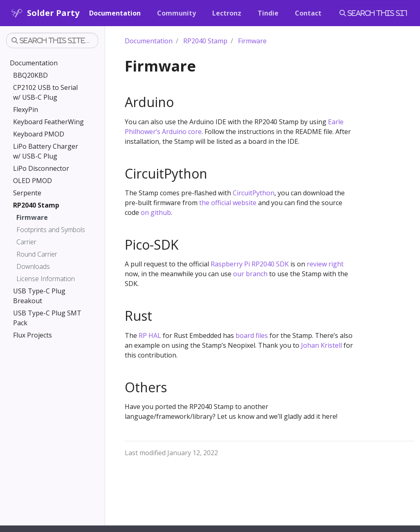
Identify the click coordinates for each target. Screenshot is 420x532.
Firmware (32, 217)
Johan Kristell (321, 345)
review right (325, 264)
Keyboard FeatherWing (48, 122)
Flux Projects (33, 335)
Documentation (34, 63)
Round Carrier (37, 254)
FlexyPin (26, 110)
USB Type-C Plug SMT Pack (47, 318)
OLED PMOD (33, 181)
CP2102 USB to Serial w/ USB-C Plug (45, 92)
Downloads (33, 266)
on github (156, 212)
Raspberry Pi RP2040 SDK (250, 264)
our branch (250, 274)
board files (252, 335)
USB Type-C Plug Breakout (39, 296)
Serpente (27, 193)
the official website (228, 203)
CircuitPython (254, 193)
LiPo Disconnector (41, 168)
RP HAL (150, 335)
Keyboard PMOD (39, 134)
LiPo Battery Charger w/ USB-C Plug (46, 151)
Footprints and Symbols (51, 230)
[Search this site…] (374, 13)
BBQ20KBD (30, 75)
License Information (46, 279)
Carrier (26, 242)
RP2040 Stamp (36, 205)
